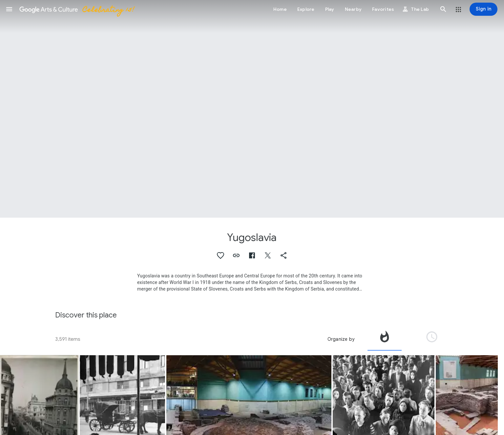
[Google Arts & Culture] (76, 9)
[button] (9, 9)
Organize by (341, 339)
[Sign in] (483, 9)
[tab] (385, 339)
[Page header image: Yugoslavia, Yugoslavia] (252, 109)
